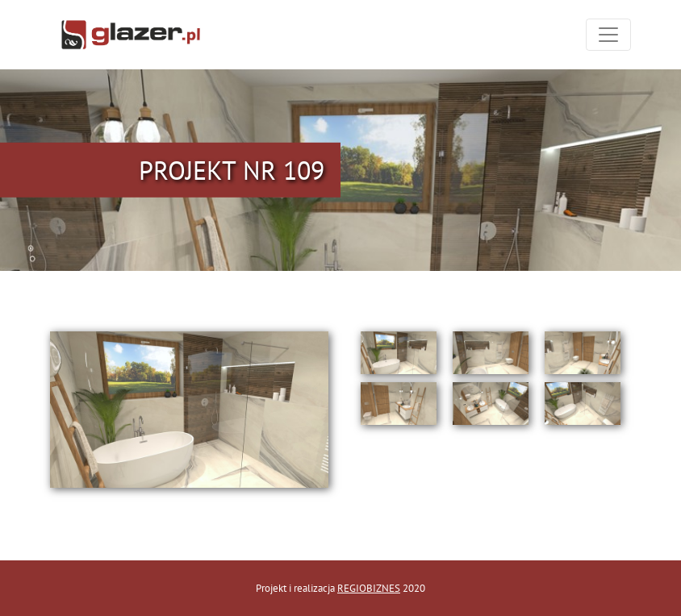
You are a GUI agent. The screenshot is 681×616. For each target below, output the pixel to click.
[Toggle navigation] (608, 35)
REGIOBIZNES (369, 588)
